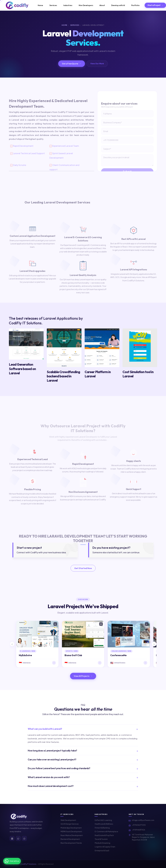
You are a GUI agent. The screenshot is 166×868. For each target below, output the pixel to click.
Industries (68, 5)
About (102, 5)
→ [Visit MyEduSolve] (54, 663)
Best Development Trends (71, 843)
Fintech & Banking (102, 828)
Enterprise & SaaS (102, 851)
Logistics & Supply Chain (105, 847)
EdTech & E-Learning (103, 820)
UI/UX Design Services (70, 824)
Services (53, 5)
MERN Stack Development (71, 831)
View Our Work (97, 64)
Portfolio (135, 5)
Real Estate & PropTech (104, 835)
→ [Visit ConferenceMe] (145, 663)
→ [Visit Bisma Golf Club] (100, 663)
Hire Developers (86, 5)
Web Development (68, 820)
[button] (12, 644)
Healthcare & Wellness (104, 824)
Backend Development (70, 839)
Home (40, 5)
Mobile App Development (71, 828)
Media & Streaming (102, 843)
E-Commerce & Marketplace (106, 831)
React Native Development (72, 835)
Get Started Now (83, 568)
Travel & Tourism (101, 839)
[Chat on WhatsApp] (12, 861)
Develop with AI (118, 5)
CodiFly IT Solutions (28, 864)
